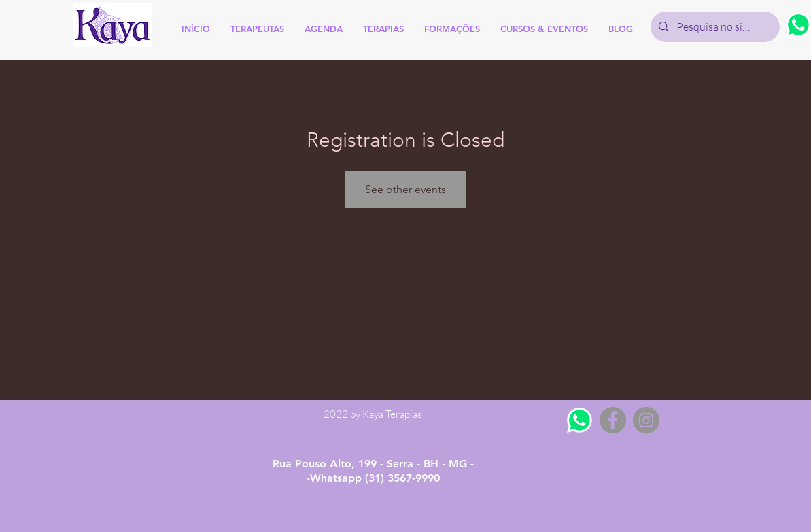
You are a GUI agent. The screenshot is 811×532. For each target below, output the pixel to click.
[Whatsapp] (580, 420)
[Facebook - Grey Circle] (613, 420)
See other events (405, 189)
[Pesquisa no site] (714, 27)
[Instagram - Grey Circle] (646, 420)
